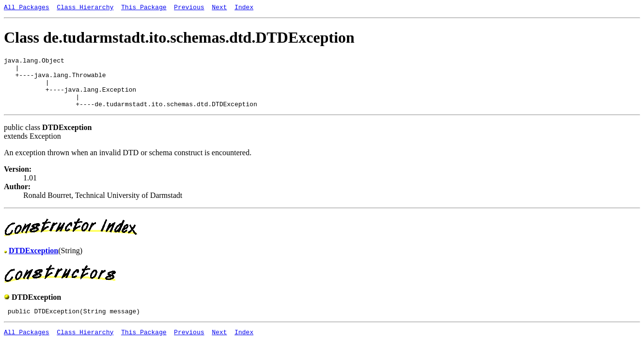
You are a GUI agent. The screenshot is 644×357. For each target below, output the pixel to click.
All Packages (27, 8)
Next (219, 8)
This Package (144, 8)
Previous (189, 8)
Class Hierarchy (85, 8)
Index (244, 8)
